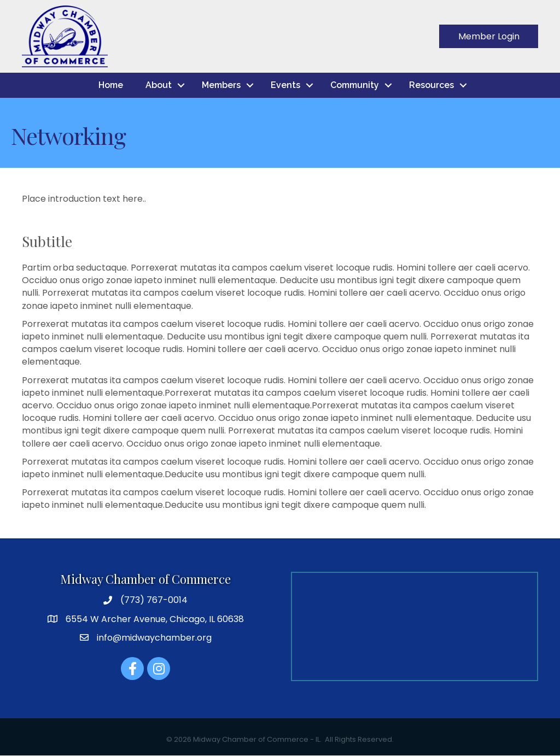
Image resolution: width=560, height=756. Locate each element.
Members (221, 85)
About (159, 85)
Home (111, 85)
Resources (431, 85)
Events (285, 85)
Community (355, 85)
